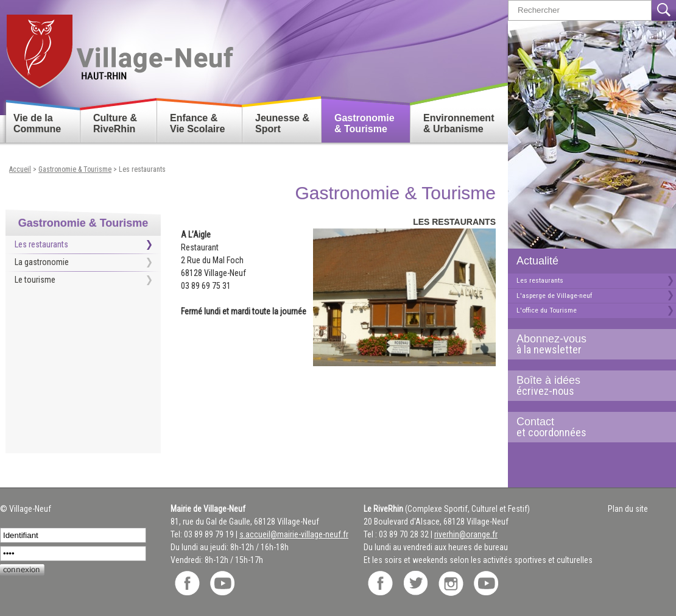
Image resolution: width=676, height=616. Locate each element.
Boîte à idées (587, 386)
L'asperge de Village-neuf (554, 296)
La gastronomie (42, 262)
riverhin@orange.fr (466, 534)
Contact (587, 427)
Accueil (20, 169)
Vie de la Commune (37, 123)
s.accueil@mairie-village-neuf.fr (294, 534)
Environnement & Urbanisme (459, 123)
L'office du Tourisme (547, 310)
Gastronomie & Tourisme (364, 123)
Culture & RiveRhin (115, 123)
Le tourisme (35, 280)
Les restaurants (540, 280)
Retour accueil (119, 47)
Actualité (537, 261)
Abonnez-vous (587, 344)
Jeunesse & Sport (282, 123)
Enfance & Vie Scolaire (197, 123)
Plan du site (628, 509)
